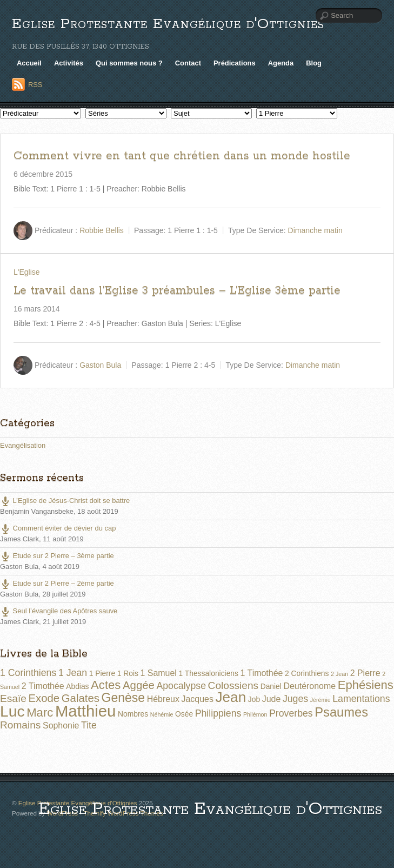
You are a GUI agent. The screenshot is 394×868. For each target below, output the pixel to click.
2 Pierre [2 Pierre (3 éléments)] (365, 673)
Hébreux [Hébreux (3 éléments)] (163, 699)
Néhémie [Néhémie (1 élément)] (162, 714)
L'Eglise (27, 272)
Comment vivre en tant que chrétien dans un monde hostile (182, 156)
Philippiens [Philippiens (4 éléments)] (218, 713)
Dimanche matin (315, 230)
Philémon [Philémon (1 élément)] (255, 714)
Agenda (281, 63)
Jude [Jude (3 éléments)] (272, 699)
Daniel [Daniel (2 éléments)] (271, 686)
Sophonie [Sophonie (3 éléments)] (61, 725)
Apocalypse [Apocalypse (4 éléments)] (181, 686)
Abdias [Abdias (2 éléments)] (77, 686)
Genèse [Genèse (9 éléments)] (123, 698)
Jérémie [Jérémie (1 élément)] (320, 700)
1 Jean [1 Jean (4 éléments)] (73, 673)
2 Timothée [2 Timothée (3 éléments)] (43, 686)
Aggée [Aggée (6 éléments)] (139, 685)
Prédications (235, 63)
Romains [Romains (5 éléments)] (20, 725)
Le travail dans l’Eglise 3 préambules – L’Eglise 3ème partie (177, 290)
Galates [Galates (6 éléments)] (81, 698)
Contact (188, 63)
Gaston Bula (100, 365)
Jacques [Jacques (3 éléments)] (198, 699)
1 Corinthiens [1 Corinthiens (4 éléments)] (28, 673)
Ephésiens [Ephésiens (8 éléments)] (366, 685)
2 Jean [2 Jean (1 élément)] (339, 674)
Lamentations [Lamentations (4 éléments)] (361, 699)
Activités (69, 63)
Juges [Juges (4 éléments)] (295, 699)
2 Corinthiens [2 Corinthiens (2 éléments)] (307, 673)
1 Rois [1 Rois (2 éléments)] (128, 673)
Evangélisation (23, 445)
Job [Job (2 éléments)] (254, 699)
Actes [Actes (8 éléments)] (106, 685)
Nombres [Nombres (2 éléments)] (133, 714)
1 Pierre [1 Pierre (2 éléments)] (102, 673)
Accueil (29, 63)
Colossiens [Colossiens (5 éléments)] (233, 685)
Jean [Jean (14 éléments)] (231, 697)
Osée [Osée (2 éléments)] (184, 714)
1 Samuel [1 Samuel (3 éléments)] (159, 673)
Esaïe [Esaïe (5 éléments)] (13, 698)
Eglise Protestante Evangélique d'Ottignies (168, 24)
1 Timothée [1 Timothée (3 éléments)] (262, 673)
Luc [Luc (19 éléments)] (12, 711)
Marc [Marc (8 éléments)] (40, 713)
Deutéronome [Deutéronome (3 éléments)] (309, 686)
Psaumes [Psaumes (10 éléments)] (341, 712)
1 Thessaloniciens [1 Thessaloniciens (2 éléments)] (208, 673)
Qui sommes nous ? (129, 63)
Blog (314, 63)
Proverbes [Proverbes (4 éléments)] (291, 713)
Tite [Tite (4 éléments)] (89, 725)
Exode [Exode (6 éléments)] (44, 698)
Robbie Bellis (102, 230)
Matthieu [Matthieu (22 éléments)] (86, 711)
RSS (35, 85)
